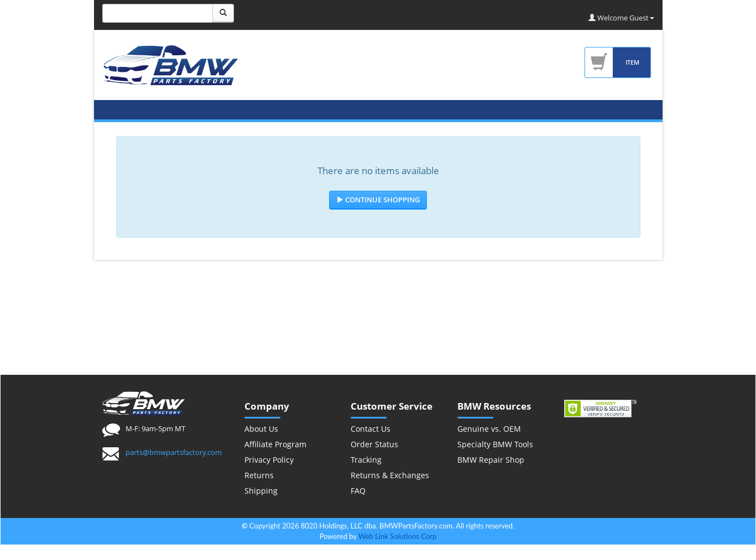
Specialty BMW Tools (495, 444)
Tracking (366, 460)
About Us (261, 429)
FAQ (358, 491)
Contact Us (371, 429)
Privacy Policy (269, 460)
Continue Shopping (378, 200)
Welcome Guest (621, 18)
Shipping (261, 491)
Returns (259, 475)
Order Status (374, 444)
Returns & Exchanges (390, 475)
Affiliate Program (275, 444)
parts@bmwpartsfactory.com (174, 452)
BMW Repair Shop (491, 460)
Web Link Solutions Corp (397, 536)
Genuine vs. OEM (489, 429)
